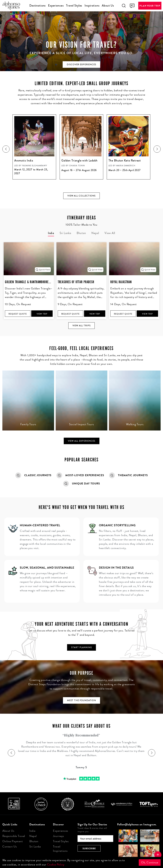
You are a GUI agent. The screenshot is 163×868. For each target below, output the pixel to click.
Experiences (56, 6)
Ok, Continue (150, 862)
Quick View (43, 270)
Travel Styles (74, 6)
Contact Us (10, 847)
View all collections (81, 196)
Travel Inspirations (60, 849)
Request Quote (18, 314)
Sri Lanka (35, 847)
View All (110, 233)
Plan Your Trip (150, 6)
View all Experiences (82, 441)
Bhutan (34, 841)
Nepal (33, 836)
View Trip (42, 314)
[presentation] (6, 149)
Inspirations (92, 6)
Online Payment (13, 841)
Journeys (58, 836)
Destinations (37, 6)
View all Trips (82, 325)
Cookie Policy (56, 864)
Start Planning (82, 647)
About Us (108, 6)
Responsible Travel (14, 836)
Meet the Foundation (81, 700)
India (32, 831)
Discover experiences (81, 64)
